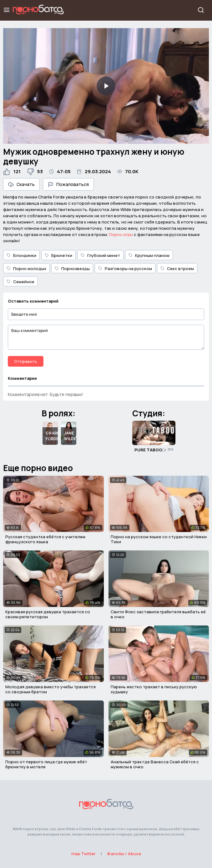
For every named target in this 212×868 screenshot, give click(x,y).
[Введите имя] (106, 314)
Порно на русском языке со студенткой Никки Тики (159, 539)
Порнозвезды (72, 268)
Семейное (20, 282)
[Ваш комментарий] (106, 337)
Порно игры (121, 234)
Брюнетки (58, 255)
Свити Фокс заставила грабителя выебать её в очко (158, 614)
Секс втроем (177, 268)
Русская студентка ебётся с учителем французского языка (45, 539)
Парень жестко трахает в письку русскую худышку (154, 689)
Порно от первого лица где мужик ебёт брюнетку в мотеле (46, 764)
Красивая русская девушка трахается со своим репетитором (48, 614)
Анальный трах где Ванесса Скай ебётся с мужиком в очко (155, 764)
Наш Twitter (83, 854)
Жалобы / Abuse (124, 854)
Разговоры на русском (125, 268)
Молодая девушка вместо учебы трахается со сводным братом (50, 689)
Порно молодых (26, 268)
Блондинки (21, 255)
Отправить (26, 361)
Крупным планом (149, 255)
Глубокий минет (100, 255)
